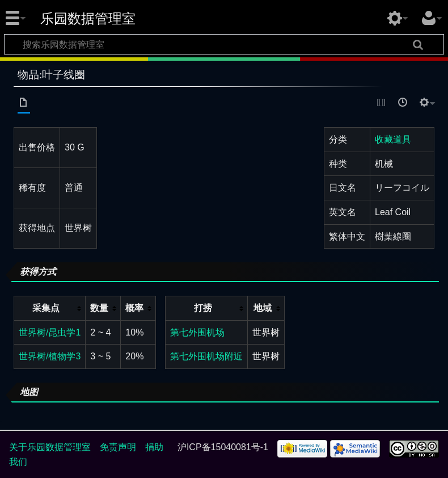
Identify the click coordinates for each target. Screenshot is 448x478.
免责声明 (118, 447)
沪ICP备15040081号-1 (223, 447)
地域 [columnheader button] (263, 308)
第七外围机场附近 (206, 356)
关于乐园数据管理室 (50, 447)
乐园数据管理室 (88, 19)
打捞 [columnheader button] (203, 308)
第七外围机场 (197, 332)
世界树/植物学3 (50, 356)
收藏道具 (393, 139)
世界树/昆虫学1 (50, 332)
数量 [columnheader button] (99, 308)
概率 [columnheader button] (134, 308)
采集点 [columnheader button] (46, 308)
